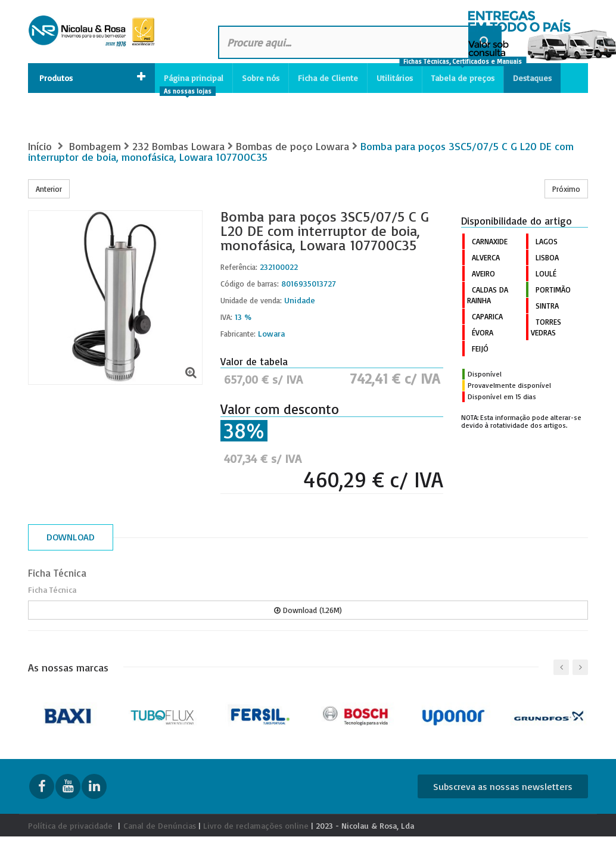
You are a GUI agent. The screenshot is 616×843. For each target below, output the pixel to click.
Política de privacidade (70, 825)
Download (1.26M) (308, 610)
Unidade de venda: (251, 300)
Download (71, 537)
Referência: (239, 267)
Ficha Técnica (57, 573)
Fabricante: (238, 334)
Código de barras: (250, 284)
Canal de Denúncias (160, 825)
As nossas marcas (68, 667)
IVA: (226, 317)
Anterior (49, 189)
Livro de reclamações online (256, 825)
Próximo (566, 189)
